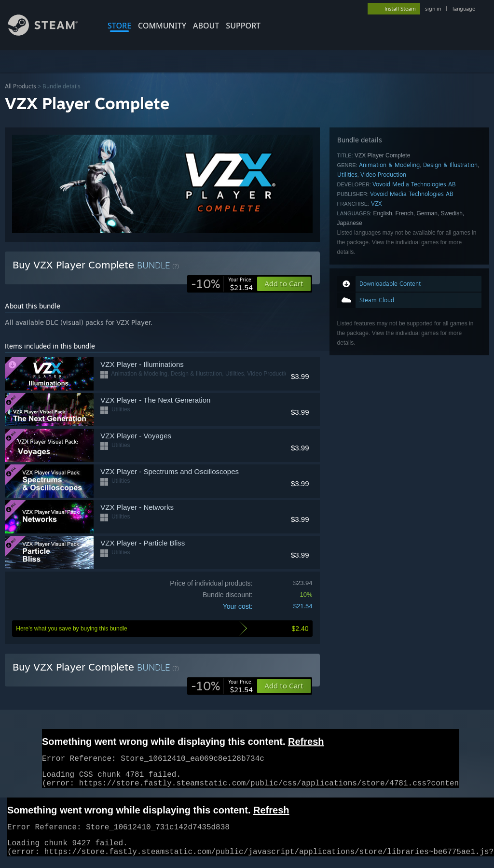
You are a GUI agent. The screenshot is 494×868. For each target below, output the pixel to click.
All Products (21, 86)
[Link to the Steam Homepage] (50, 33)
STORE (119, 26)
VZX (377, 203)
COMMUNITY (162, 26)
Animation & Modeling (389, 165)
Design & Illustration (450, 165)
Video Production (383, 175)
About (206, 26)
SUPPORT (243, 26)
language (464, 9)
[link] (222, 284)
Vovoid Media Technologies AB (414, 184)
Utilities (347, 175)
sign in (433, 9)
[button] (284, 686)
